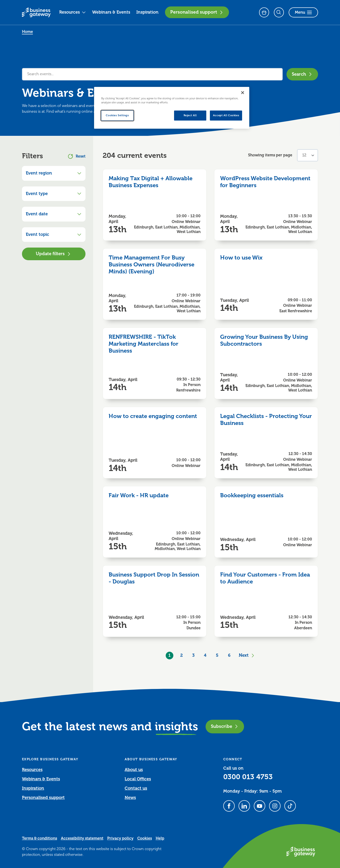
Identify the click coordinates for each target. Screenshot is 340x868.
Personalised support (197, 12)
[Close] (243, 93)
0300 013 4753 (248, 777)
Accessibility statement (82, 838)
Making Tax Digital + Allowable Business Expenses (151, 182)
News (130, 798)
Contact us (136, 788)
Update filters (54, 254)
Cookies (145, 838)
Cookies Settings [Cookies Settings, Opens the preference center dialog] (117, 115)
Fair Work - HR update (139, 495)
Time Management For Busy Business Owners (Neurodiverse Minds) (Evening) (151, 265)
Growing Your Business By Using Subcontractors (264, 340)
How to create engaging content (153, 416)
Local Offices (138, 779)
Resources (73, 12)
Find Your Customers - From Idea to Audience (265, 578)
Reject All (190, 115)
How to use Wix (241, 258)
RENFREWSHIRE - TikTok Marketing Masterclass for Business (143, 344)
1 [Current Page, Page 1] (170, 655)
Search (302, 74)
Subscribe (225, 726)
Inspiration (147, 12)
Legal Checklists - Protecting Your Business (266, 420)
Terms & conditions (40, 838)
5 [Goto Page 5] (217, 655)
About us (134, 770)
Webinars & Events (111, 12)
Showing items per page (270, 155)
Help (160, 838)
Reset (77, 156)
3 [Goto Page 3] (193, 655)
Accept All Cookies (226, 115)
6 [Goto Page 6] (229, 655)
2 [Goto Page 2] (181, 655)
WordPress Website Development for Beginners (265, 182)
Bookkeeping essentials (252, 495)
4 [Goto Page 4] (205, 655)
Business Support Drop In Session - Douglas (154, 578)
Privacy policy (120, 838)
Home (27, 32)
